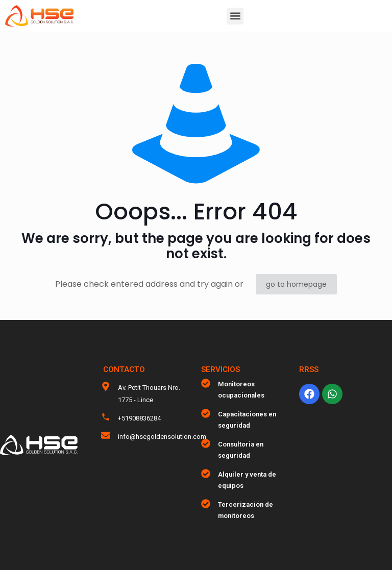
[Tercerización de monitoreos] (206, 504)
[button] (235, 16)
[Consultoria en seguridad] (206, 443)
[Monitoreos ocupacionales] (206, 383)
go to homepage (296, 284)
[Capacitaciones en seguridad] (206, 413)
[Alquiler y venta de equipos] (206, 474)
